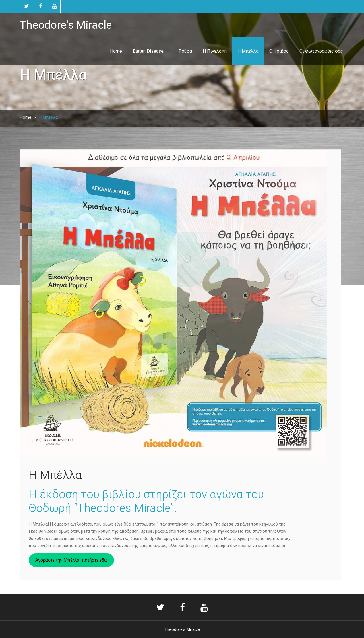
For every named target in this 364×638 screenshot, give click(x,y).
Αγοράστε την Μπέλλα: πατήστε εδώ (71, 560)
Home (116, 51)
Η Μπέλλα (248, 51)
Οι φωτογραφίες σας (321, 51)
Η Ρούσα (183, 51)
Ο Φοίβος (279, 51)
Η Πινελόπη (215, 51)
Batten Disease (148, 51)
